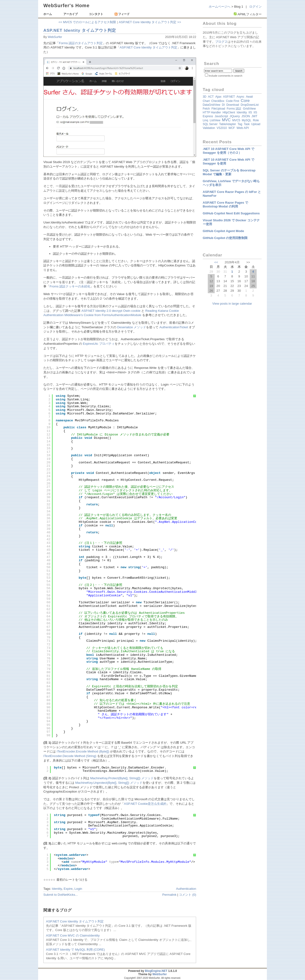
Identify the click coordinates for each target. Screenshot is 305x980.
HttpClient (229, 112)
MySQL (247, 120)
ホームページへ (220, 7)
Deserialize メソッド (132, 327)
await (249, 97)
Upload (256, 124)
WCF (232, 128)
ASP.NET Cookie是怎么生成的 (145, 804)
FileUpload (218, 109)
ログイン (255, 7)
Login (78, 889)
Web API (243, 128)
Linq (206, 120)
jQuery (235, 116)
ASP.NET (229, 97)
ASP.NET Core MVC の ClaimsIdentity (73, 935)
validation (209, 128)
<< (216, 262)
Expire (68, 889)
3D (205, 97)
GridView (249, 109)
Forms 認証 (234, 109)
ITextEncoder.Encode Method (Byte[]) (83, 751)
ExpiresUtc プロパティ (99, 344)
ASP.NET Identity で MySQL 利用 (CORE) (75, 950)
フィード (122, 14)
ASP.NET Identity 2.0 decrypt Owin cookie (111, 311)
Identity (57, 889)
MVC (226, 120)
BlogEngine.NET (156, 971)
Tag (240, 124)
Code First (232, 101)
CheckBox (218, 101)
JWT (254, 116)
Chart (206, 101)
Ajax (218, 97)
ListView (215, 120)
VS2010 (222, 128)
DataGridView (212, 105)
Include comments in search (226, 76)
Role (256, 120)
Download (233, 105)
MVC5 (236, 120)
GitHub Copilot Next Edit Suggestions (231, 213)
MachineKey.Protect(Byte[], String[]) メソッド (122, 778)
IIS (250, 112)
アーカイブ (71, 14)
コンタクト (96, 14)
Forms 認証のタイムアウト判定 (81, 43)
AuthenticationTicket (174, 327)
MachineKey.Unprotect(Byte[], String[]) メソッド (109, 783)
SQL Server (210, 124)
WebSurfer (55, 37)
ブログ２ (221, 42)
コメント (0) (188, 895)
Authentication (186, 889)
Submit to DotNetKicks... (61, 895)
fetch (206, 109)
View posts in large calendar (232, 304)
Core (245, 101)
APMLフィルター (250, 14)
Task (247, 124)
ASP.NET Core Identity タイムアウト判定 (148, 47)
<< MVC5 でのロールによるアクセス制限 (87, 22)
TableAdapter (228, 124)
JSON (246, 116)
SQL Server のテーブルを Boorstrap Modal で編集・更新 (229, 172)
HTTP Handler (212, 112)
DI (223, 105)
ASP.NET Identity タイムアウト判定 (80, 30)
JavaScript (221, 116)
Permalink (169, 895)
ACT (211, 97)
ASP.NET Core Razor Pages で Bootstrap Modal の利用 (226, 204)
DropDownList (250, 105)
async (241, 97)
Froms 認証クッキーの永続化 (70, 286)
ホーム (48, 14)
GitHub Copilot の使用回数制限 (225, 238)
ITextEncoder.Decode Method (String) (70, 756)
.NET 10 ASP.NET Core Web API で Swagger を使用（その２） (229, 151)
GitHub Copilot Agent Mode (223, 231)
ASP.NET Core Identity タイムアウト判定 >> (150, 22)
